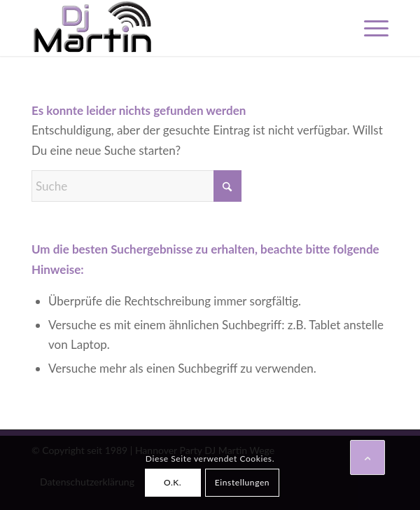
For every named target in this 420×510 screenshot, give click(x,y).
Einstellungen (242, 482)
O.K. (173, 482)
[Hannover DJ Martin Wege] (174, 28)
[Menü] (369, 28)
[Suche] (136, 186)
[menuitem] (369, 28)
